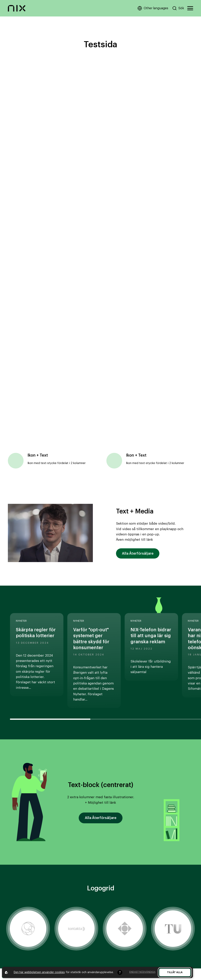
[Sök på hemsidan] (178, 8)
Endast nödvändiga (142, 972)
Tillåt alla (175, 972)
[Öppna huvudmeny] (190, 8)
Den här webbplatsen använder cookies (39, 972)
